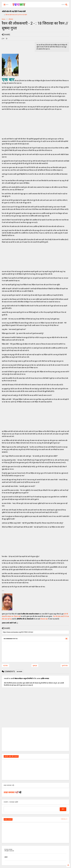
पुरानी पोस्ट (65, 666)
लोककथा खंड (44, 619)
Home (4, 19)
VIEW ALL (64, 819)
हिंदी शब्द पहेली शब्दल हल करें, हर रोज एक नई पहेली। (16, 15)
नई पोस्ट (6, 666)
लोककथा (11, 19)
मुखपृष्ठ (6, 857)
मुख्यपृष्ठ (35, 666)
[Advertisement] (16, 124)
